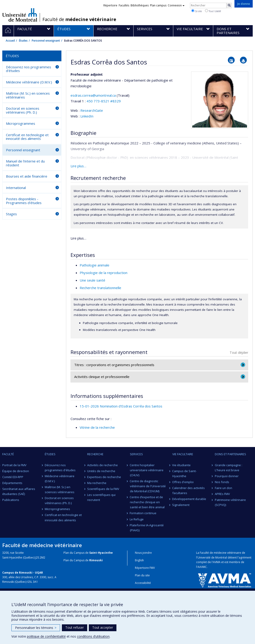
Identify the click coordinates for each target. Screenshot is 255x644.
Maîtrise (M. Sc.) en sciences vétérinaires (28, 95)
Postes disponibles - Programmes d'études (24, 201)
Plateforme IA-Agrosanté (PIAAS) (147, 528)
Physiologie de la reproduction (104, 273)
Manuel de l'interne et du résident (25, 163)
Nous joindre (143, 553)
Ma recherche (97, 483)
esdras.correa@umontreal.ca (93, 95)
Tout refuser (75, 627)
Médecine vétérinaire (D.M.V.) (29, 82)
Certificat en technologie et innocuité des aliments (27, 137)
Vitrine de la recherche (97, 427)
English (139, 560)
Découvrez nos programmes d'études (29, 69)
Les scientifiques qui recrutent (101, 497)
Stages (11, 214)
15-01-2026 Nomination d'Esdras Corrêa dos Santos (121, 406)
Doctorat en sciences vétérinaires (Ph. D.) (23, 110)
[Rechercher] (229, 5)
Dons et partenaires (230, 454)
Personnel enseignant (46, 41)
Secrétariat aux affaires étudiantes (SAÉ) (19, 491)
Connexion (176, 5)
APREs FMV (222, 494)
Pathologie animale (95, 265)
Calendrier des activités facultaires (189, 490)
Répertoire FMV (145, 568)
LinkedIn (87, 116)
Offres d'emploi (183, 482)
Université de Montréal (20, 15)
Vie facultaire (183, 454)
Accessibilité (143, 583)
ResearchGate (92, 110)
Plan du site (142, 575)
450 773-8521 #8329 (104, 101)
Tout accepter (103, 627)
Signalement (181, 505)
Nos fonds (222, 482)
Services (136, 454)
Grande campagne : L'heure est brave (229, 468)
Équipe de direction (16, 471)
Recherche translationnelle (100, 288)
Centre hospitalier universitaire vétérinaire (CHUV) (147, 470)
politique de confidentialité (46, 636)
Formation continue (143, 513)
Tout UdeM (213, 11)
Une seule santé (92, 280)
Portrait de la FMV (14, 465)
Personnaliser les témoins (36, 628)
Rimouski (96, 560)
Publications (11, 500)
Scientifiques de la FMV (103, 489)
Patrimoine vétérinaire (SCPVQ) (230, 502)
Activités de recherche (103, 465)
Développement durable (189, 499)
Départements (12, 483)
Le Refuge (137, 519)
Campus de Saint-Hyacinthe (185, 474)
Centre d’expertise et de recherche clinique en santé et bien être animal (147, 502)
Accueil (10, 41)
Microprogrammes (21, 123)
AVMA (217, 562)
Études (23, 41)
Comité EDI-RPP (13, 477)
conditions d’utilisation (93, 636)
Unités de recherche (101, 471)
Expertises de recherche (104, 477)
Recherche (95, 454)
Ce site (197, 11)
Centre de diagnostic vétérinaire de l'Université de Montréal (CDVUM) (148, 486)
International (16, 188)
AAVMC (202, 567)
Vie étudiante (182, 465)
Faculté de (79, 19)
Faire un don (223, 488)
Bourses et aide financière (27, 176)
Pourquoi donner (227, 476)
